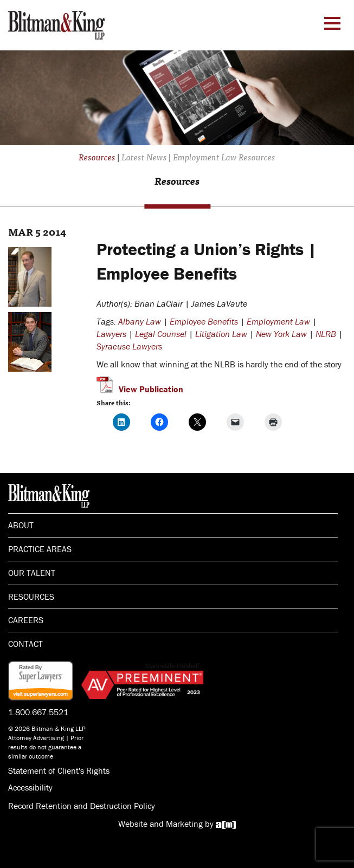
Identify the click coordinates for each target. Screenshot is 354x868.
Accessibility (30, 787)
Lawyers (111, 334)
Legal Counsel (161, 334)
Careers (26, 620)
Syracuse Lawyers (129, 346)
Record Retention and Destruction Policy (82, 806)
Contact (25, 644)
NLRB (326, 334)
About (21, 525)
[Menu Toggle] (332, 23)
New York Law (281, 334)
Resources (31, 597)
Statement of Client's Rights (59, 770)
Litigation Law (221, 334)
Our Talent (32, 573)
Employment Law (278, 321)
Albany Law (140, 321)
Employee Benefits (204, 321)
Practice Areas (40, 549)
